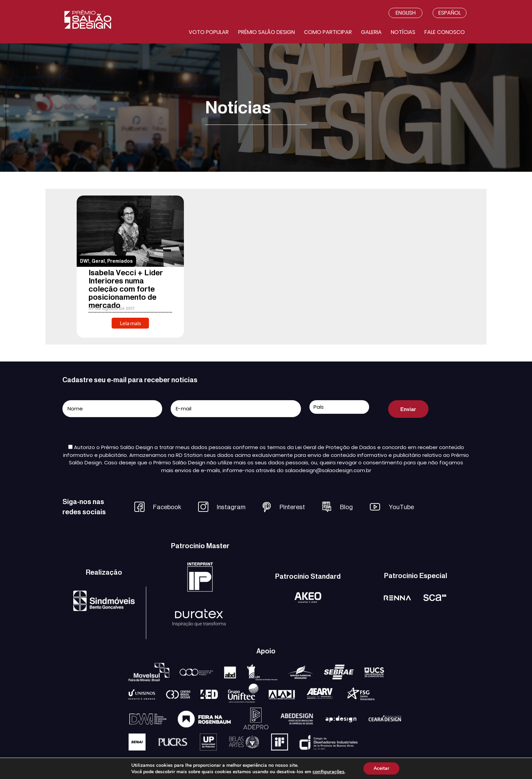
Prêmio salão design (267, 32)
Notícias (403, 32)
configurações (328, 772)
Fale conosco (445, 32)
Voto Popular (209, 32)
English (406, 13)
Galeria (371, 32)
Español (450, 13)
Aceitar (381, 768)
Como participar (328, 32)
